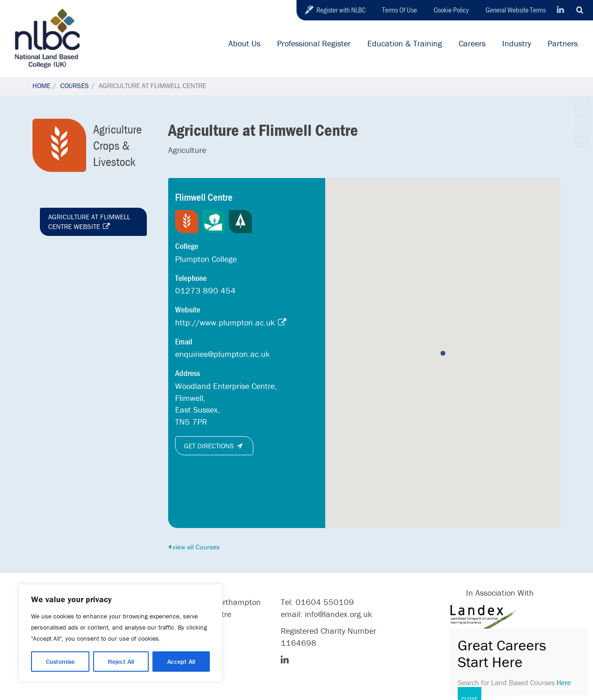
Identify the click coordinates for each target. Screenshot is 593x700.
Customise (60, 662)
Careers (472, 43)
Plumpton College (206, 259)
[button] (443, 353)
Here (564, 682)
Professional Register (314, 43)
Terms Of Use (400, 10)
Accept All (181, 662)
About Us (244, 43)
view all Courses (194, 547)
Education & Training (405, 43)
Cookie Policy (451, 10)
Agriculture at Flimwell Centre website (89, 222)
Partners (563, 43)
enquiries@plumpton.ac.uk (222, 354)
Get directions (214, 446)
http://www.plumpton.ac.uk (231, 322)
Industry (517, 43)
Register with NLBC (341, 10)
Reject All (121, 662)
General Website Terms (516, 10)
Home (41, 86)
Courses (75, 86)
